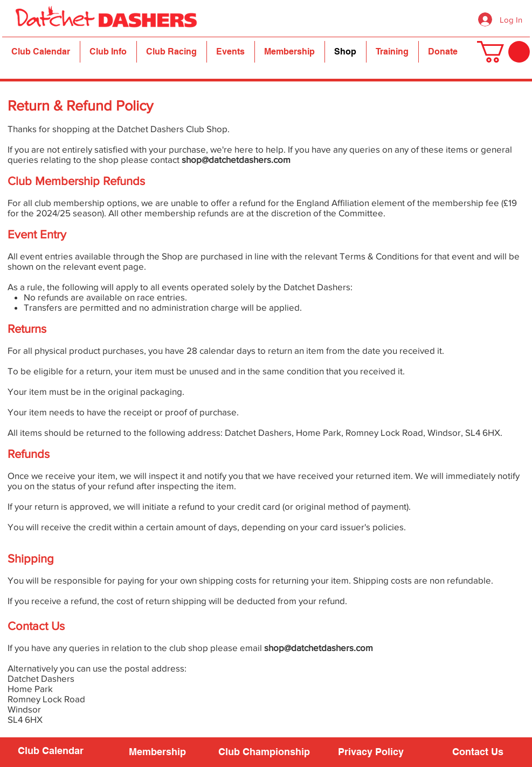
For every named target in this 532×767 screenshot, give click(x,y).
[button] (108, 52)
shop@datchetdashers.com (236, 159)
